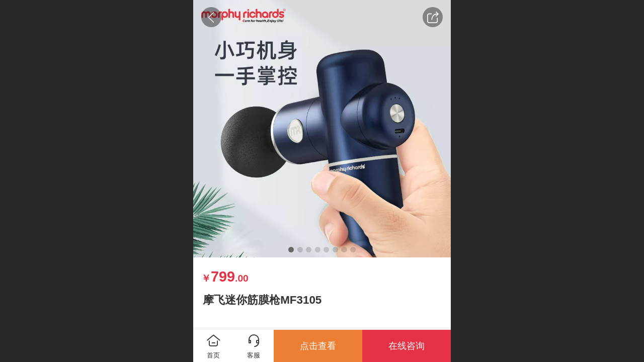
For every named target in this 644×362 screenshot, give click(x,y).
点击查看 (318, 346)
